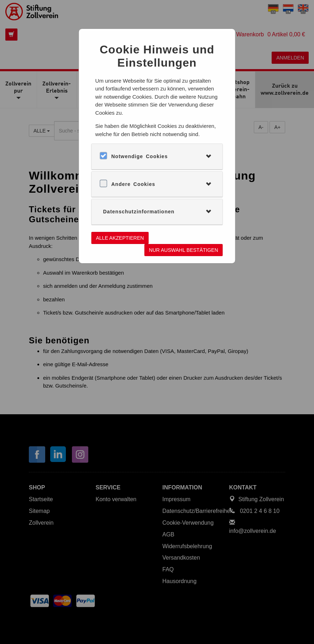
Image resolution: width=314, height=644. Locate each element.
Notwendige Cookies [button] (140, 156)
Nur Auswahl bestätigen (183, 250)
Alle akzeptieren (120, 238)
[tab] (157, 156)
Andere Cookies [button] (134, 184)
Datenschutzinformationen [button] (139, 212)
